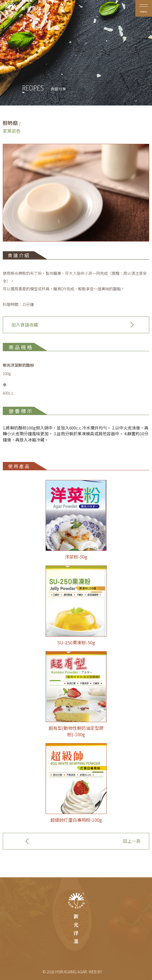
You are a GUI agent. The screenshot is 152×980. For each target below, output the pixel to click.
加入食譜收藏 (25, 325)
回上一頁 (132, 841)
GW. (106, 972)
